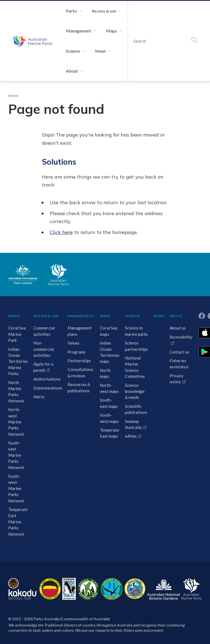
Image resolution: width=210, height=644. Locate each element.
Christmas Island (112, 593)
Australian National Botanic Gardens (163, 593)
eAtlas (129, 446)
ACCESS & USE (43, 321)
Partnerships (78, 364)
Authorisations (46, 386)
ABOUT (175, 320)
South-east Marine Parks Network (16, 459)
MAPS (104, 320)
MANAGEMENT (80, 320)
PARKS (15, 320)
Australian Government (23, 278)
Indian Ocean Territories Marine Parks (17, 365)
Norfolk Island (88, 593)
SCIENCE (132, 320)
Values (72, 347)
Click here (60, 236)
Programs (75, 356)
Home (13, 115)
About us (176, 332)
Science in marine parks (133, 338)
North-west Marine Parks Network (16, 425)
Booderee (69, 593)
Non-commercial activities (44, 356)
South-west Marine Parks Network (16, 492)
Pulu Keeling (135, 593)
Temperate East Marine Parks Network (18, 525)
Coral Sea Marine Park (17, 338)
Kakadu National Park (23, 593)
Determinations (47, 395)
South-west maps (105, 431)
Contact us (178, 356)
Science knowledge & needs (133, 401)
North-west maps (104, 395)
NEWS (157, 320)
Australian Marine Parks (32, 51)
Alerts (38, 404)
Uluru (50, 593)
